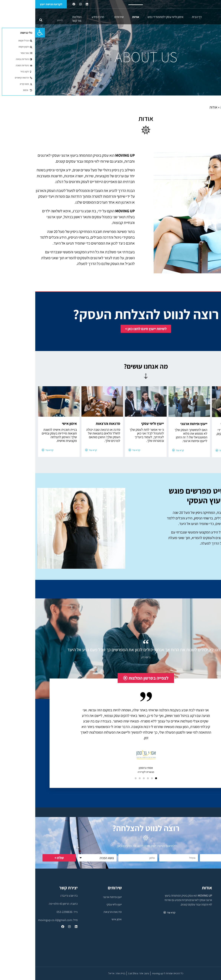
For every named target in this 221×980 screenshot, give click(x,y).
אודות (100, 17)
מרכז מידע (62, 17)
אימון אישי (81, 919)
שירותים (83, 17)
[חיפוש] (6, 20)
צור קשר (41, 21)
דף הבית (162, 17)
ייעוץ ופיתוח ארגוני (77, 897)
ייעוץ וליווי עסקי (79, 904)
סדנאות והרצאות (77, 912)
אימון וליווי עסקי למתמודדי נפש (130, 17)
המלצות (42, 17)
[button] (5, 33)
